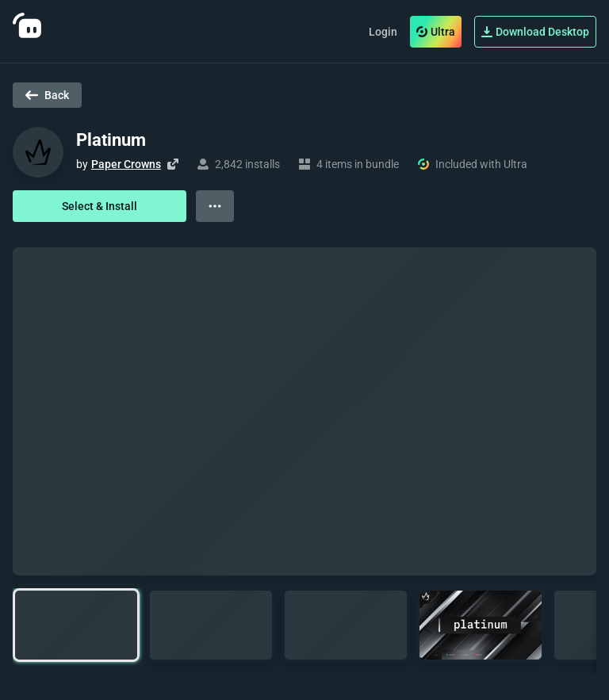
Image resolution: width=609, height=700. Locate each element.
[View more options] (215, 206)
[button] (76, 625)
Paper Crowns (126, 164)
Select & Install (100, 206)
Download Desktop (535, 32)
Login (383, 32)
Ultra (436, 32)
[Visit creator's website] (173, 164)
